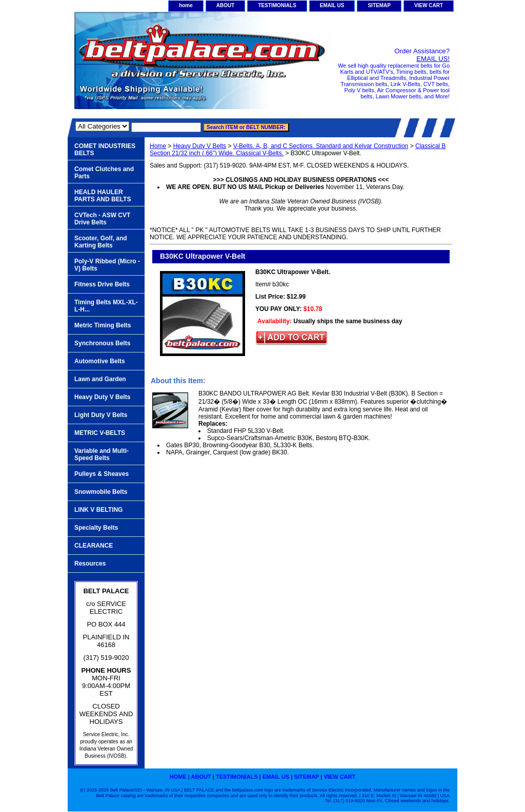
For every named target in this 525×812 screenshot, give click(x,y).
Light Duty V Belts (101, 415)
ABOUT (226, 5)
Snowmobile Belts (101, 492)
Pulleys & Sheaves (102, 474)
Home (158, 146)
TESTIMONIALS (277, 5)
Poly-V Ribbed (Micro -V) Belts (107, 265)
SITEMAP (379, 5)
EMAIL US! (433, 59)
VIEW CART (429, 5)
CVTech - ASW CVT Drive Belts (102, 219)
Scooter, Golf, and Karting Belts (101, 242)
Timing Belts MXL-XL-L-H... (106, 306)
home (186, 5)
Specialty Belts (96, 528)
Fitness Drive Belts (102, 284)
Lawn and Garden (100, 379)
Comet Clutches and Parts (104, 173)
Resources (90, 564)
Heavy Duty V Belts (200, 146)
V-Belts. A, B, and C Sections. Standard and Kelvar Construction (321, 146)
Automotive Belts (100, 361)
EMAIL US (332, 5)
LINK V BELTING (98, 510)
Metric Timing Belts (103, 325)
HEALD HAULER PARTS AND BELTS (103, 196)
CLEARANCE (94, 546)
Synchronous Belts (102, 343)
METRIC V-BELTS (100, 433)
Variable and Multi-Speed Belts (102, 454)
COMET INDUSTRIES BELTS (105, 150)
